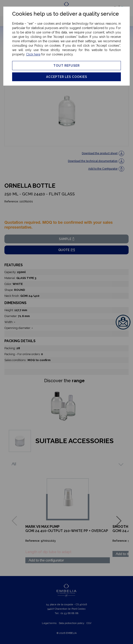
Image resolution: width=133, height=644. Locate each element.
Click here (33, 54)
